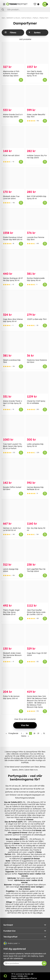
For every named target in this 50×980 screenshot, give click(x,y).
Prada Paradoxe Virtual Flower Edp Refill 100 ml (13, 238)
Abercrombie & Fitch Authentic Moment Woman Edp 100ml (11, 74)
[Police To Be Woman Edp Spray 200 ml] (13, 678)
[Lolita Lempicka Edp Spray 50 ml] (37, 426)
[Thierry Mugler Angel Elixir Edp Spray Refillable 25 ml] (13, 592)
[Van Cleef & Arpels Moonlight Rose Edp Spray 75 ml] (37, 53)
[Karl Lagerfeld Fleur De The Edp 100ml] (37, 551)
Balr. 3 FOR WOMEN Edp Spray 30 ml (37, 197)
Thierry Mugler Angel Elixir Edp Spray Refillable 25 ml (11, 612)
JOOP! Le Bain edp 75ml (37, 319)
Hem (3, 18)
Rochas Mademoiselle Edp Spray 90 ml (36, 279)
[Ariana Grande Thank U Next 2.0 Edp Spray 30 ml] (13, 383)
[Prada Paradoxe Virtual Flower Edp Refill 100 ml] (13, 219)
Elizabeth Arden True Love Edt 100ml (11, 197)
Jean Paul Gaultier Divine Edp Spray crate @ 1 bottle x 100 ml (36, 612)
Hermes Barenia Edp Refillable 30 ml (35, 488)
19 (38, 733)
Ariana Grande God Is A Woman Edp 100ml (13, 116)
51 (44, 733)
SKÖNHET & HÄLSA (13, 18)
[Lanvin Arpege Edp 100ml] (13, 551)
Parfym (36, 18)
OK (44, 963)
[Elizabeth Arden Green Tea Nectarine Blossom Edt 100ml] (13, 635)
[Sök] (25, 10)
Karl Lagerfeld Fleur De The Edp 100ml (36, 570)
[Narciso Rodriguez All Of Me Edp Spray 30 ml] (13, 260)
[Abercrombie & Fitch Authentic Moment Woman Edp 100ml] (13, 53)
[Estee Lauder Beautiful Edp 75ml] (37, 96)
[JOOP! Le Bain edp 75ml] (37, 301)
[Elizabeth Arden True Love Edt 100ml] (13, 178)
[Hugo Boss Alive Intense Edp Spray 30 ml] (13, 301)
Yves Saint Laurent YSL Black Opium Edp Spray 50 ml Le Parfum (13, 446)
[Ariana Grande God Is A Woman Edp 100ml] (13, 96)
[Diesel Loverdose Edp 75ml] (13, 342)
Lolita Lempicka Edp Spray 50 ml (35, 445)
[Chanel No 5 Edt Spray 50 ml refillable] (37, 383)
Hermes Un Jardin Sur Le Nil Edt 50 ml (12, 529)
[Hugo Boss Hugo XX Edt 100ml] (37, 635)
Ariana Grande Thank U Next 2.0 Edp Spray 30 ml (12, 403)
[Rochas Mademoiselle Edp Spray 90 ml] (37, 260)
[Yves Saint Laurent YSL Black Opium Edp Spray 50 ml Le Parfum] (13, 426)
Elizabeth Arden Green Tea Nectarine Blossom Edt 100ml (12, 655)
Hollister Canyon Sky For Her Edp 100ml (37, 157)
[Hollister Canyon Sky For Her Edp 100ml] (37, 137)
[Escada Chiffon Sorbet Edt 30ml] (13, 469)
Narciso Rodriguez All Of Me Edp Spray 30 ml (13, 279)
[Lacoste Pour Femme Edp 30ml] (37, 219)
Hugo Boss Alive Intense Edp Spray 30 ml (13, 320)
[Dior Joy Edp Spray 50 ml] (37, 510)
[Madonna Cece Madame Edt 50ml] (37, 342)
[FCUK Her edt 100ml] (13, 137)
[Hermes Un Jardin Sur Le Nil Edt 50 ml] (13, 510)
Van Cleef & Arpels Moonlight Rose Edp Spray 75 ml (35, 74)
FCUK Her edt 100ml (11, 155)
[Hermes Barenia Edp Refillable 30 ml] (37, 469)
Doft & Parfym (27, 18)
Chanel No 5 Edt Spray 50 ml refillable (36, 402)
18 (34, 733)
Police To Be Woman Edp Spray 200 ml (11, 697)
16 (27, 733)
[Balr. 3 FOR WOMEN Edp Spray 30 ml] (37, 178)
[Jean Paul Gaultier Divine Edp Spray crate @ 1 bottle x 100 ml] (37, 592)
